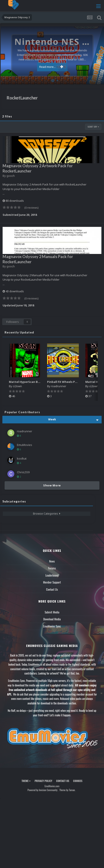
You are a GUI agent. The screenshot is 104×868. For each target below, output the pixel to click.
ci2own (17, 386)
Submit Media (52, 612)
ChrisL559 (23, 472)
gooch (11, 176)
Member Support (52, 582)
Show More (52, 485)
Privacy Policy (43, 781)
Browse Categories (47, 514)
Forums (52, 568)
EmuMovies (25, 445)
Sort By (93, 127)
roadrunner (59, 386)
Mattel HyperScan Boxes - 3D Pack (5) (36, 382)
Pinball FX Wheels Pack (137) (67, 382)
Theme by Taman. (67, 790)
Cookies (78, 781)
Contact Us (52, 589)
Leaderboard (52, 575)
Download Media (52, 619)
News (52, 561)
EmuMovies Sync (52, 626)
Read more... (51, 67)
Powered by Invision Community (43, 790)
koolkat (22, 458)
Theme (26, 781)
